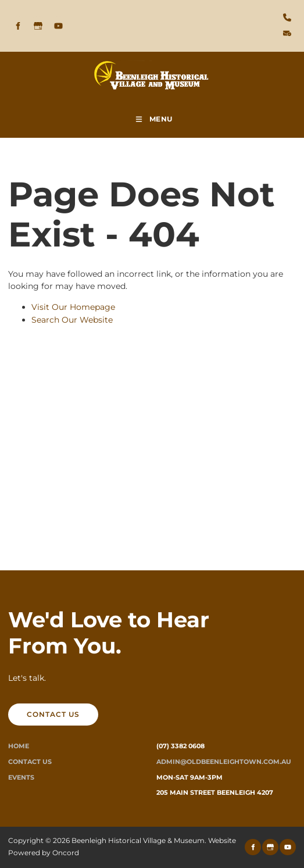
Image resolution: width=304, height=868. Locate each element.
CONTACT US (35, 710)
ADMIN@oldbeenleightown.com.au (224, 762)
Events (21, 777)
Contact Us (30, 762)
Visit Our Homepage (73, 307)
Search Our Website (72, 320)
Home (19, 746)
